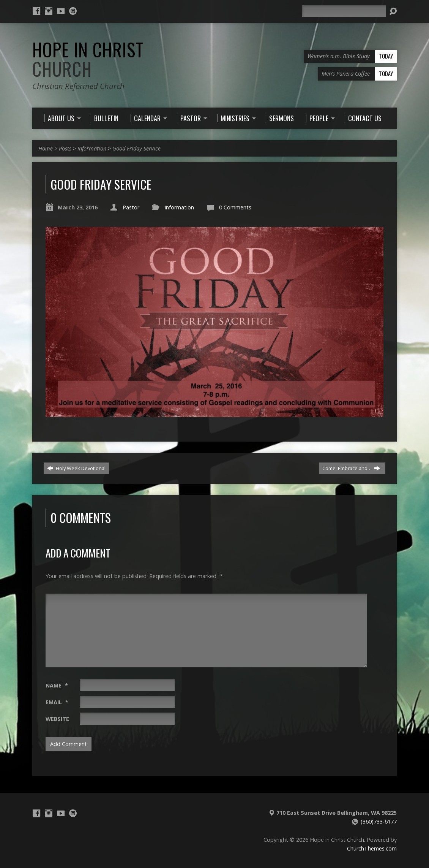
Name (57, 685)
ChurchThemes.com (372, 848)
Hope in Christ (88, 59)
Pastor (131, 207)
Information (92, 148)
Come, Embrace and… (351, 468)
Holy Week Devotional (76, 468)
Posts (65, 148)
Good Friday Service (136, 148)
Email (57, 702)
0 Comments (235, 207)
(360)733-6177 (379, 821)
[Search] (344, 11)
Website (57, 719)
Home (46, 148)
